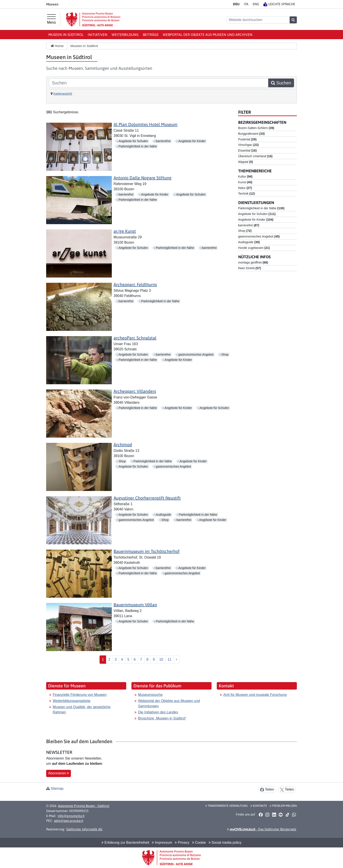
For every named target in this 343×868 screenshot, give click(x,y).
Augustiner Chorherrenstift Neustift (147, 498)
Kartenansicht (63, 94)
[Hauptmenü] (51, 19)
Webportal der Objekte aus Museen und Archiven (208, 35)
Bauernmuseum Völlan (135, 605)
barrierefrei (163, 141)
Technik (247, 194)
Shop (225, 355)
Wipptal (246, 162)
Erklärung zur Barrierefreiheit (125, 843)
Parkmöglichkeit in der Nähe (138, 146)
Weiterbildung (125, 35)
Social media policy (225, 843)
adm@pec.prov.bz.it (69, 821)
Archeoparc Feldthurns (135, 284)
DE (236, 4)
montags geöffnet (253, 262)
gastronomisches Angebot (196, 355)
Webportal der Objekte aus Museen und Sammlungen (169, 703)
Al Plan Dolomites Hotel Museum (145, 124)
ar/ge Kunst (125, 231)
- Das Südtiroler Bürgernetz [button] (262, 829)
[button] (261, 814)
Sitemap (57, 789)
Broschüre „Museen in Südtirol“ (162, 718)
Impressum (162, 843)
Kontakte (259, 806)
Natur (245, 188)
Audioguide (163, 515)
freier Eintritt (250, 268)
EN (256, 4)
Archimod (123, 444)
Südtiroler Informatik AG (84, 829)
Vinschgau (248, 145)
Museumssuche (150, 695)
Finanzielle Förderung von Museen (80, 695)
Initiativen (98, 35)
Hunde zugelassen (254, 248)
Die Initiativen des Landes (158, 712)
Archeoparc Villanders (135, 391)
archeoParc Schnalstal (135, 338)
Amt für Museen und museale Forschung (255, 695)
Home (57, 46)
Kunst (245, 182)
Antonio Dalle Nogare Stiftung (143, 178)
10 (161, 659)
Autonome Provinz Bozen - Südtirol (84, 806)
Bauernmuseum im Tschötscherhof (147, 551)
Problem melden (283, 806)
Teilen (267, 790)
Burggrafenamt (251, 134)
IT (246, 4)
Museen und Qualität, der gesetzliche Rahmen (82, 710)
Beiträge (151, 35)
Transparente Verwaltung (227, 806)
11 (170, 659)
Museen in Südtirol (66, 35)
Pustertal (247, 139)
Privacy (182, 843)
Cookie (199, 843)
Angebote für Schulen (133, 141)
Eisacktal (248, 150)
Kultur (245, 176)
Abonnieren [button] (59, 773)
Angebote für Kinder (192, 141)
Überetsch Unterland (255, 156)
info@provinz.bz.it (71, 816)
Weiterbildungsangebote (72, 701)
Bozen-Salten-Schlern (256, 128)
